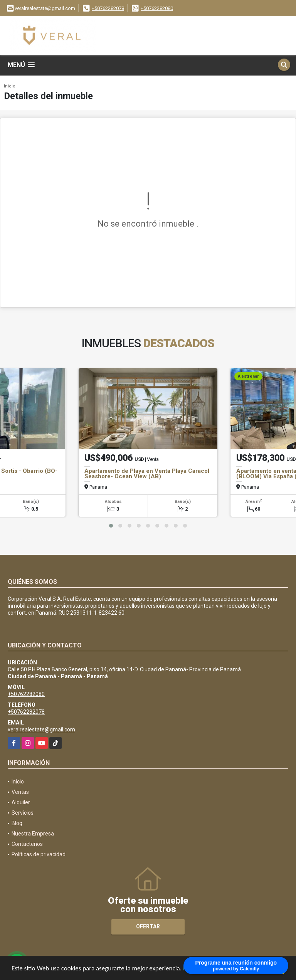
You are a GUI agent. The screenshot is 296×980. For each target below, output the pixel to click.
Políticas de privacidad (39, 854)
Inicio (10, 86)
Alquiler (21, 802)
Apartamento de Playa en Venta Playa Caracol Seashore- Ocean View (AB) (147, 474)
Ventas (20, 792)
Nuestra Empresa (33, 834)
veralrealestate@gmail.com (41, 730)
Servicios (23, 813)
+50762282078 (108, 8)
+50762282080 (157, 8)
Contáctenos (27, 844)
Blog (17, 823)
